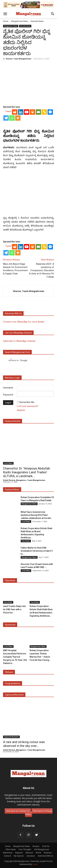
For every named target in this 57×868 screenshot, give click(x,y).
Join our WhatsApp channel (18, 333)
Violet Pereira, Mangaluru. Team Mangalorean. (24, 480)
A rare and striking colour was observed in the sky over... (24, 744)
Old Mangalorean (42, 849)
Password (8, 395)
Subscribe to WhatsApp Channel (19, 341)
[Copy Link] (44, 112)
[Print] (32, 112)
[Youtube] (27, 112)
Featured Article (13, 421)
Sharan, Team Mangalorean (19, 59)
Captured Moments (14, 695)
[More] (18, 118)
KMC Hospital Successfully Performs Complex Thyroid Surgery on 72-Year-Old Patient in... (15, 657)
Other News (11, 849)
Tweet (8, 111)
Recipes (36, 846)
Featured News (12, 490)
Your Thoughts (25, 849)
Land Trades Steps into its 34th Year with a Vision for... (14, 609)
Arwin (35, 864)
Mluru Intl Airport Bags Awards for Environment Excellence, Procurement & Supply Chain (15, 269)
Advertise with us (13, 313)
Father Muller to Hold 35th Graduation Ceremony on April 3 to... (37, 551)
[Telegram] (6, 118)
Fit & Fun (46, 846)
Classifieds (26, 541)
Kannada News (37, 21)
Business (48, 853)
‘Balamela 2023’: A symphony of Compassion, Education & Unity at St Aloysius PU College (42, 270)
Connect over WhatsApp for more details (24, 322)
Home (6, 21)
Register (21, 410)
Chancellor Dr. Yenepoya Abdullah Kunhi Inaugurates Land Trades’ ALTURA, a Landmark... (27, 472)
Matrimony (8, 853)
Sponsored (10, 625)
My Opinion (19, 856)
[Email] (38, 112)
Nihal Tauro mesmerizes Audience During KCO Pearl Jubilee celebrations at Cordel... (37, 515)
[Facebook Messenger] (50, 112)
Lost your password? (28, 406)
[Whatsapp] (12, 118)
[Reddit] (15, 112)
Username (8, 388)
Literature (31, 856)
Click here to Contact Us (18, 811)
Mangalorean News (20, 21)
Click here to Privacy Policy (39, 813)
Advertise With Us (45, 856)
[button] (5, 14)
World (38, 853)
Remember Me (27, 402)
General (8, 856)
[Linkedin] (21, 112)
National (29, 853)
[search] (26, 360)
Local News (8, 463)
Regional (19, 853)
